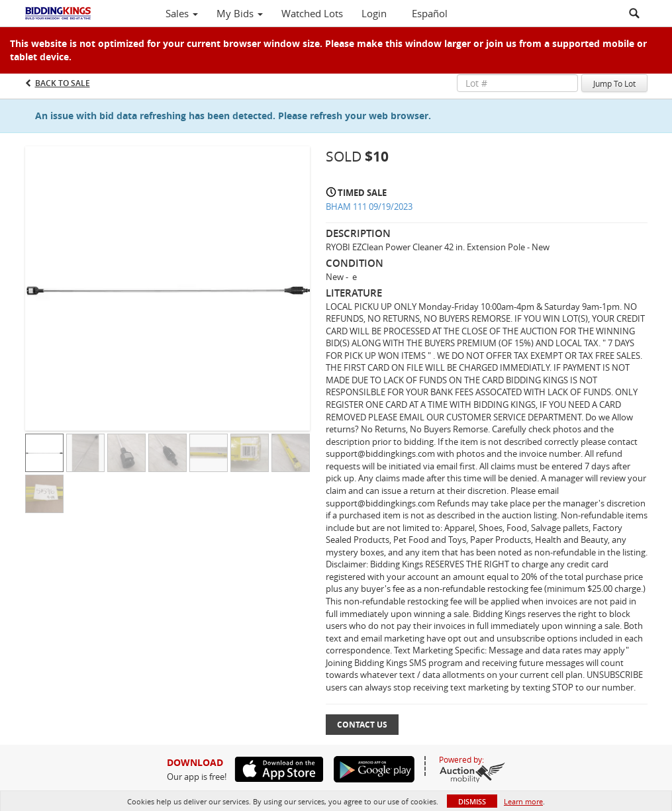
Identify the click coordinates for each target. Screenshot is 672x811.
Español (430, 13)
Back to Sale (63, 83)
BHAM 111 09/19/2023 (369, 207)
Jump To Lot (614, 83)
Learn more (523, 801)
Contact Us (362, 725)
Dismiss (472, 801)
